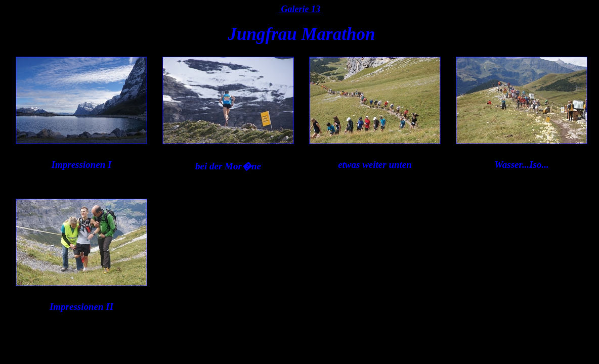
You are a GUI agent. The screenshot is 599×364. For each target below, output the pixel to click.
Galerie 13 (299, 9)
